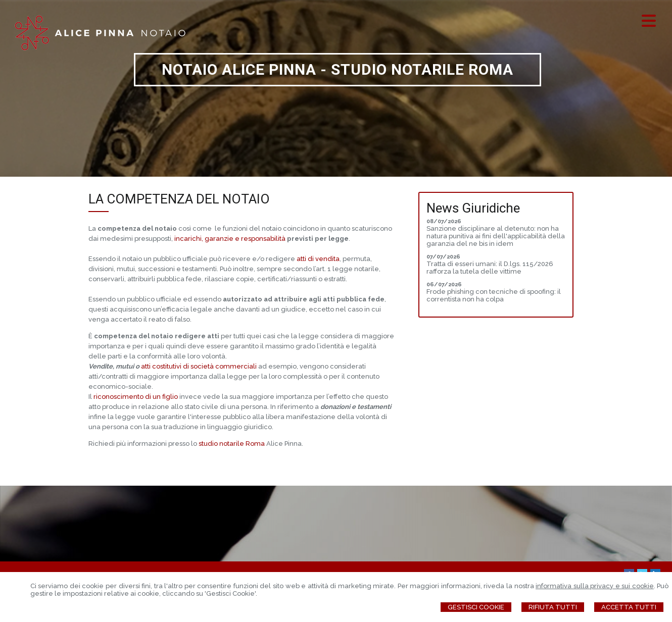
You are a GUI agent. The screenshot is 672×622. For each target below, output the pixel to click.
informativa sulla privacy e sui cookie (595, 586)
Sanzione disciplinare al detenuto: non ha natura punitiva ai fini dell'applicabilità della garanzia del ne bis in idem (496, 236)
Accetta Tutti (629, 607)
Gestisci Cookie (476, 607)
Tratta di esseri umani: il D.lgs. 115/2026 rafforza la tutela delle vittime (490, 268)
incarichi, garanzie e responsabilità (230, 239)
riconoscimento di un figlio (136, 397)
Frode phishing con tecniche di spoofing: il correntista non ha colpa (494, 295)
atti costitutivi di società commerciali (199, 366)
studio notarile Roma (232, 444)
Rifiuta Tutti (553, 607)
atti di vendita (318, 259)
